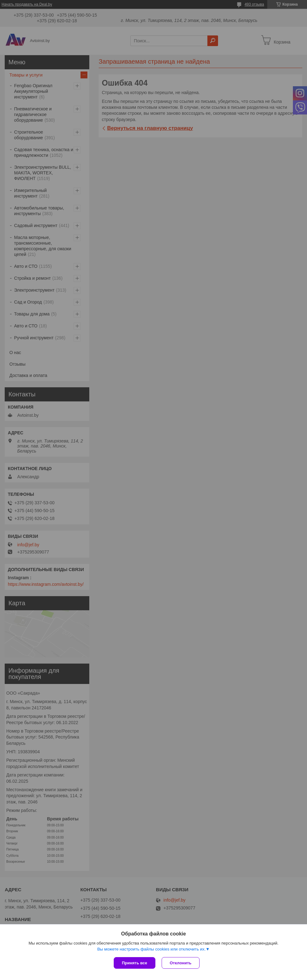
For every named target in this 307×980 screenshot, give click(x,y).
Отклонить (181, 963)
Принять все (135, 963)
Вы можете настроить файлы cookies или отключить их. (151, 949)
